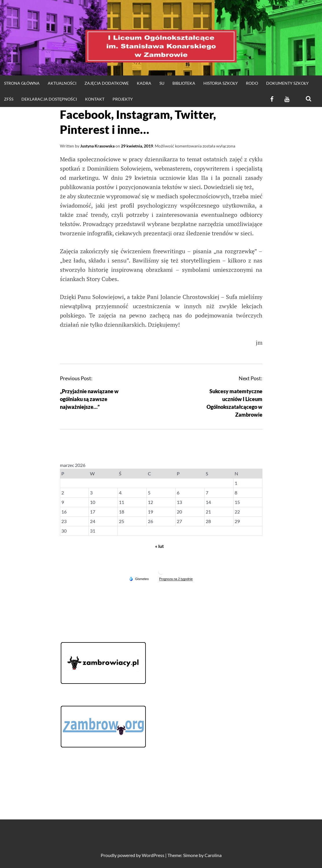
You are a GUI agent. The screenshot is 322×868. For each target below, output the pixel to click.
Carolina (213, 855)
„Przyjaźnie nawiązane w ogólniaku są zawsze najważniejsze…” (89, 399)
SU (162, 83)
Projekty (123, 99)
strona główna (22, 83)
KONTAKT (95, 99)
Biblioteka (184, 83)
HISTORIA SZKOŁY (221, 83)
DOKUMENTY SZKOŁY (287, 83)
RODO (252, 83)
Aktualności (62, 83)
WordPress (153, 855)
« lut (159, 546)
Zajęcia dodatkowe (107, 83)
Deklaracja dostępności (49, 99)
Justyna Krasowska (97, 146)
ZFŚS (9, 99)
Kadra (144, 83)
